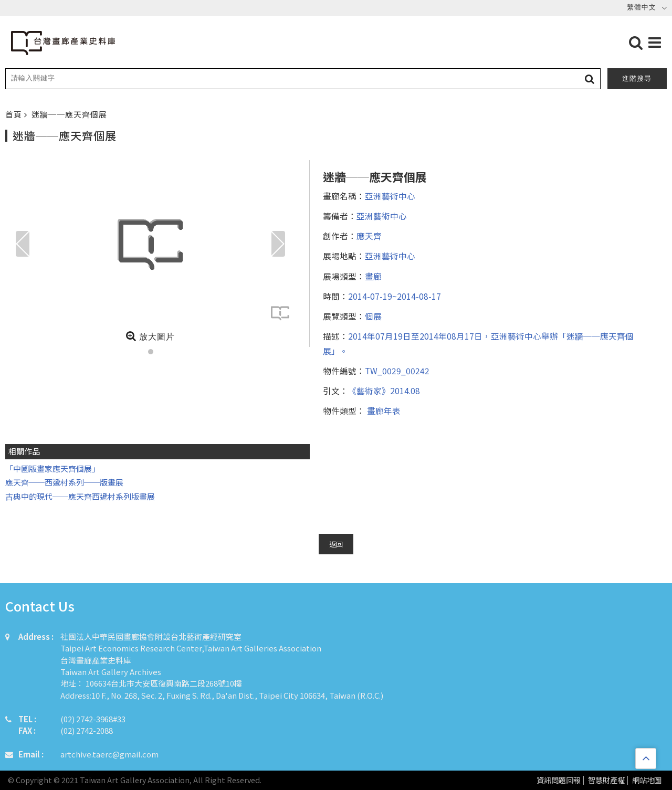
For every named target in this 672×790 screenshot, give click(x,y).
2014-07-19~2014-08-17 (395, 296)
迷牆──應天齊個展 (69, 114)
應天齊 (369, 236)
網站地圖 (647, 780)
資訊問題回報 (559, 780)
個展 (373, 316)
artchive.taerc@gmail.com (109, 754)
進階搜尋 (637, 78)
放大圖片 (150, 336)
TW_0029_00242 (397, 371)
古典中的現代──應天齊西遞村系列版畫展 (80, 496)
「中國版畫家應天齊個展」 (52, 468)
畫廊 (373, 276)
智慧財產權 (606, 780)
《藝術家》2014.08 (384, 391)
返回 (336, 544)
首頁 (15, 114)
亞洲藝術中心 (390, 196)
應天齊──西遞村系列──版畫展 (64, 482)
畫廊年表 (383, 410)
